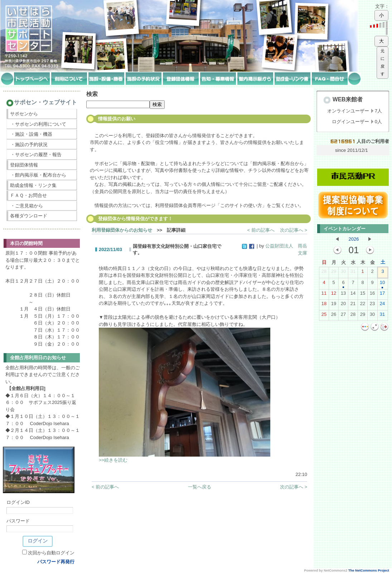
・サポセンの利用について (38, 124)
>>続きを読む (113, 460)
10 (382, 284)
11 (324, 295)
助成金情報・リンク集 (33, 185)
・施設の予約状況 (29, 145)
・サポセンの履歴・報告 (36, 155)
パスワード (18, 521)
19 (334, 305)
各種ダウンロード (29, 216)
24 (382, 305)
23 (372, 305)
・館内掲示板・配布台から (38, 175)
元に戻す (383, 62)
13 (343, 295)
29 (334, 273)
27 (343, 316)
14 (353, 295)
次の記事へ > (294, 230)
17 (382, 295)
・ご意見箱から (27, 206)
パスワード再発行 (56, 562)
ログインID (18, 502)
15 (363, 295)
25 (324, 316)
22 (363, 305)
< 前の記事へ (261, 230)
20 (343, 305)
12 (334, 295)
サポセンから (24, 114)
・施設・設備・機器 (31, 134)
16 (372, 295)
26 (334, 316)
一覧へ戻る (200, 487)
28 (324, 273)
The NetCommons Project (369, 570)
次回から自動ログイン (51, 553)
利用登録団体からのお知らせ (122, 230)
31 (353, 273)
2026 (354, 239)
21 (353, 305)
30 (343, 273)
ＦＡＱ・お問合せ (28, 195)
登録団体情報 (24, 165)
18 (324, 305)
